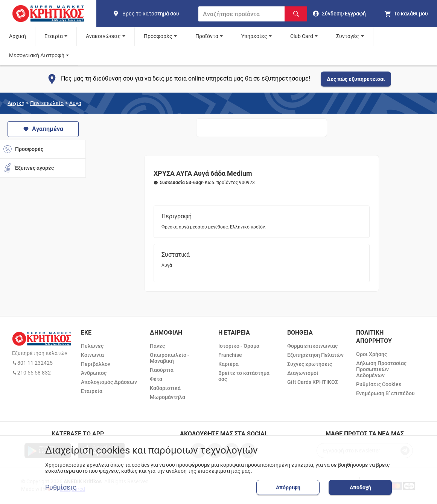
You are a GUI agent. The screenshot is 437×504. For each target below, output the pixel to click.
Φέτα (156, 379)
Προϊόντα (207, 36)
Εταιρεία (92, 391)
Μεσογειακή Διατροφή (37, 55)
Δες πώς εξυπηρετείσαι (356, 79)
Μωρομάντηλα (167, 397)
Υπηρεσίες (254, 36)
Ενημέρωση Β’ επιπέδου (385, 393)
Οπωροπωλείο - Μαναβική (170, 358)
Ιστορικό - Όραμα (239, 346)
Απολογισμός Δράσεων (109, 382)
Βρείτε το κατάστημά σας (244, 376)
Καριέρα (228, 364)
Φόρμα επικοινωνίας (312, 346)
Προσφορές (158, 36)
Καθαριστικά (165, 388)
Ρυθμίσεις (61, 487)
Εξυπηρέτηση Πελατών (315, 355)
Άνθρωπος (94, 373)
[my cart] (406, 14)
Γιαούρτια (162, 370)
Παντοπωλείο (47, 103)
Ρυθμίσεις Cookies (379, 384)
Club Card (302, 36)
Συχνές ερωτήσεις (310, 364)
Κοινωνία (92, 355)
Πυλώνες (92, 346)
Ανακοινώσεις (103, 36)
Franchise (230, 355)
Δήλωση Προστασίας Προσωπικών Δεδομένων (381, 369)
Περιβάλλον (96, 364)
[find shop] (152, 14)
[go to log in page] (339, 14)
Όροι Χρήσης (372, 354)
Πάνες (157, 346)
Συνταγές (348, 36)
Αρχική (18, 36)
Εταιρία (54, 36)
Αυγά (75, 103)
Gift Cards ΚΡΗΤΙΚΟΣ (313, 382)
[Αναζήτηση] (296, 14)
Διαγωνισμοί (303, 373)
